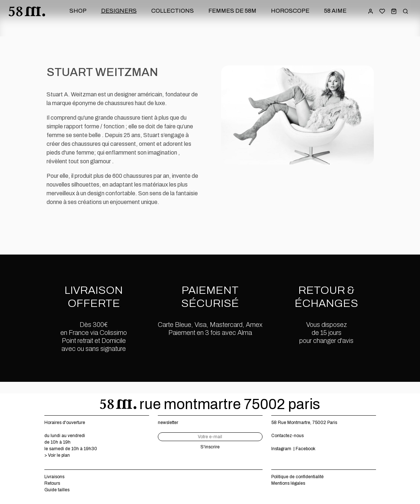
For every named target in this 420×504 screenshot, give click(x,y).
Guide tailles (57, 490)
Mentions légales (288, 483)
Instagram (281, 449)
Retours (52, 483)
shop (78, 11)
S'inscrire (210, 447)
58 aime (335, 11)
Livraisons (54, 477)
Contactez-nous (287, 436)
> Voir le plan (57, 455)
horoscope (290, 11)
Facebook (305, 449)
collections (173, 11)
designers (119, 11)
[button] (394, 11)
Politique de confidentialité (297, 477)
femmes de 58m (232, 11)
